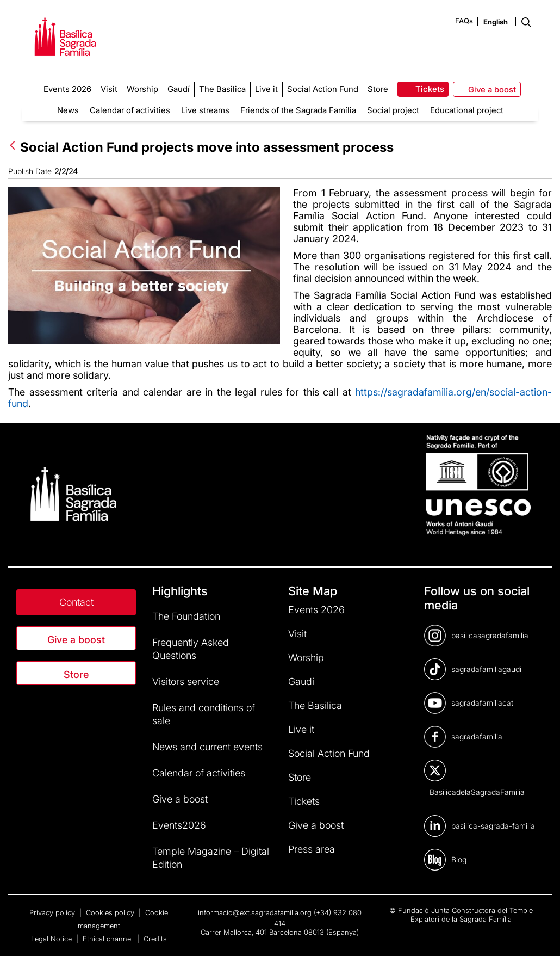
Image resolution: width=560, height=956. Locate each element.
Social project (393, 110)
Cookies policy (111, 912)
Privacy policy (53, 912)
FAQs (464, 21)
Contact (76, 602)
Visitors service (186, 681)
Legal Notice (52, 939)
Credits (155, 939)
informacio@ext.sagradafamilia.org (255, 912)
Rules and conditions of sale (204, 714)
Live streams (205, 110)
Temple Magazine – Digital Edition (211, 858)
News (68, 110)
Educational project (467, 110)
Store (76, 674)
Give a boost (76, 640)
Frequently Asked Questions (191, 649)
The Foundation (186, 616)
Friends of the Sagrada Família (298, 110)
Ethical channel (109, 939)
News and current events (207, 747)
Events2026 (179, 825)
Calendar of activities (130, 110)
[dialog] (540, 934)
